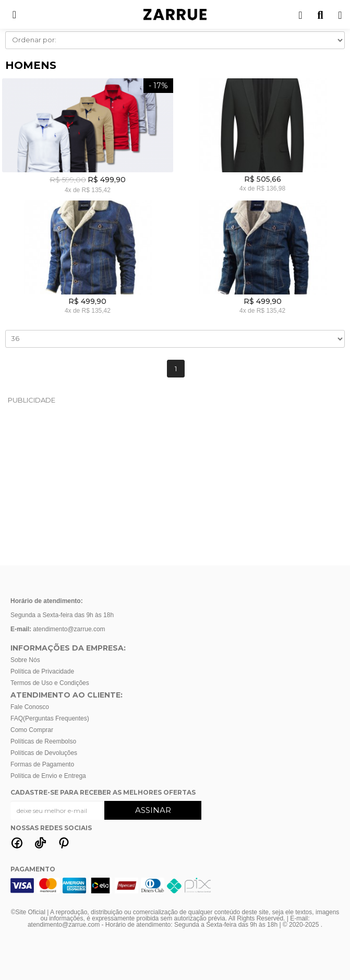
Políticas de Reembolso (43, 741)
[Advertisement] (175, 485)
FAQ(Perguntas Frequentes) (50, 718)
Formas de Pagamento (42, 764)
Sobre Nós (25, 660)
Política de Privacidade (42, 671)
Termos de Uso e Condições (50, 683)
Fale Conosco (30, 707)
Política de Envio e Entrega (48, 776)
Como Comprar (32, 730)
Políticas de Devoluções (44, 753)
